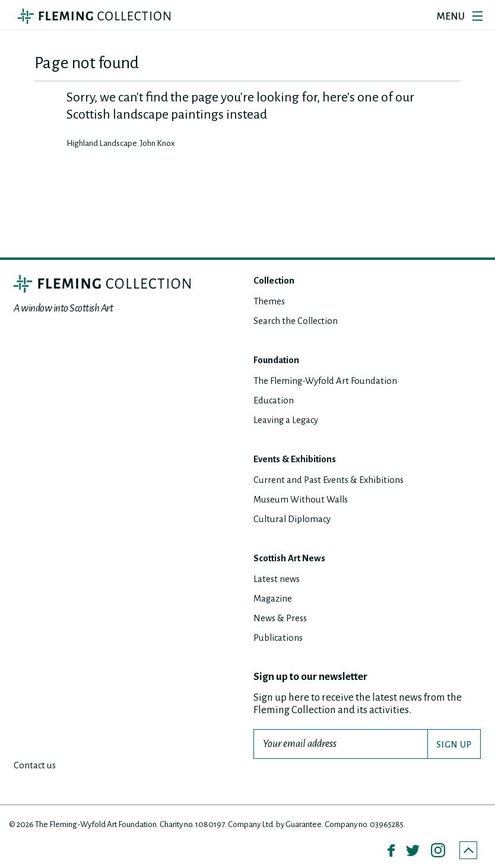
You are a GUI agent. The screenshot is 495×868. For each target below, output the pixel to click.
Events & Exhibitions (301, 460)
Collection (277, 282)
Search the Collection (300, 322)
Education (276, 401)
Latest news (279, 580)
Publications (281, 639)
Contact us (37, 766)
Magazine (275, 600)
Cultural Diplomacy (296, 520)
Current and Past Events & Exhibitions (337, 481)
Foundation (280, 361)
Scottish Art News (294, 559)
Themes (271, 302)
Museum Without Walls (306, 500)
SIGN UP (454, 746)
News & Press (283, 619)
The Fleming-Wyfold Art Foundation (332, 382)
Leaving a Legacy (290, 421)
